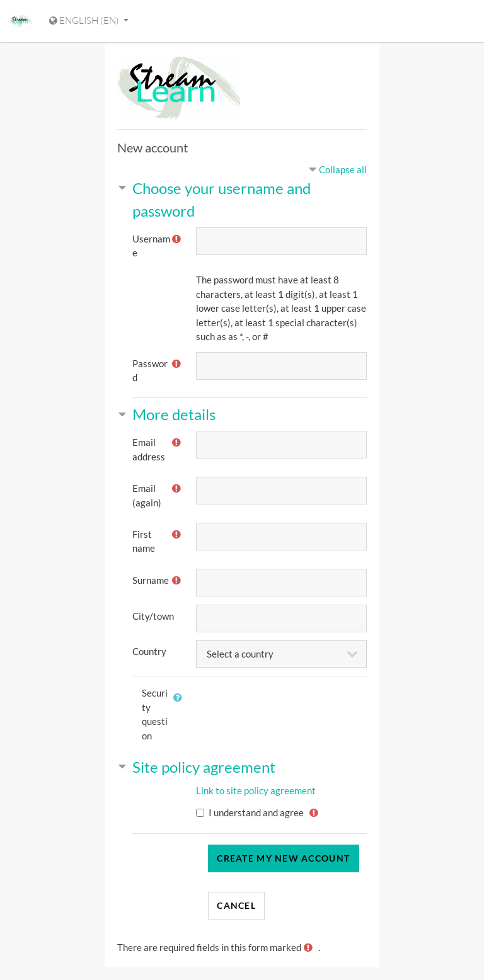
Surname (151, 580)
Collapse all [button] (343, 169)
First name (144, 541)
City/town (153, 616)
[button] (181, 705)
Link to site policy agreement (256, 790)
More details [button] (174, 414)
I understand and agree (256, 812)
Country (149, 651)
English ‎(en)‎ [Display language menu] (85, 20)
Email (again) (147, 495)
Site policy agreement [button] (204, 767)
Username (151, 246)
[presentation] (299, 706)
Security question (155, 714)
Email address (149, 449)
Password (150, 371)
